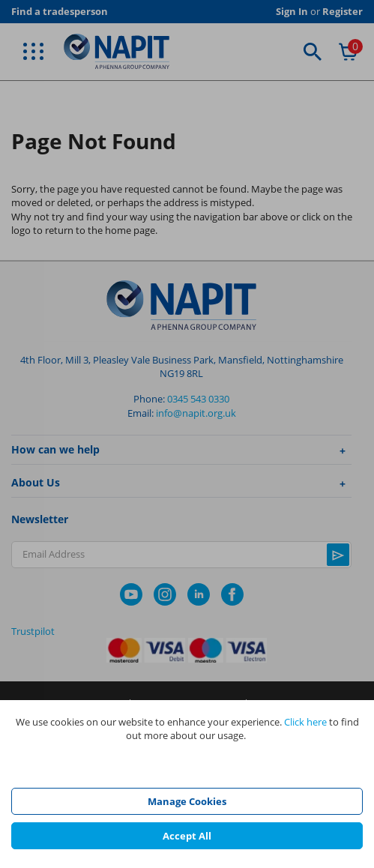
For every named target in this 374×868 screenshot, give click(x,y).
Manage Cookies (187, 801)
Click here (305, 722)
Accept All (187, 836)
